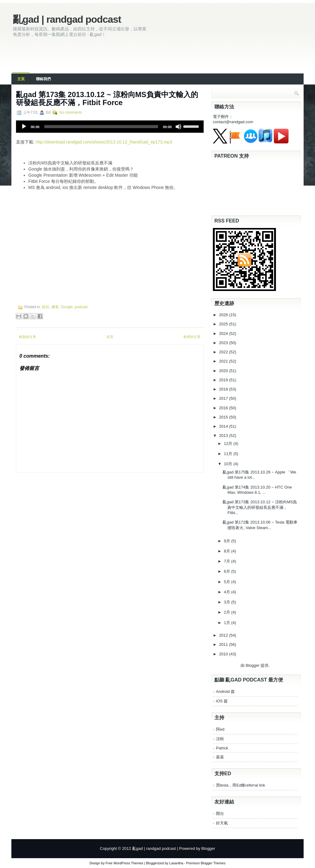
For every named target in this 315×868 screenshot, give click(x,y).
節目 (46, 307)
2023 (224, 343)
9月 (228, 541)
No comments (71, 112)
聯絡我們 (43, 79)
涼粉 (220, 739)
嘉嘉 (220, 757)
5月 (228, 582)
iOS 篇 (222, 701)
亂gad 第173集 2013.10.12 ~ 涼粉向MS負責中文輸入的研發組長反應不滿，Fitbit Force (107, 98)
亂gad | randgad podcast (67, 19)
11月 (229, 454)
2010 (224, 654)
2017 (224, 398)
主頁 (21, 79)
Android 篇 (225, 691)
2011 (224, 644)
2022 (224, 352)
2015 (224, 417)
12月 (229, 444)
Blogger (253, 665)
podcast (81, 307)
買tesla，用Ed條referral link (241, 785)
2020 (224, 371)
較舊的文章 (192, 337)
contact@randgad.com (233, 122)
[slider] (101, 127)
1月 (228, 623)
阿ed (220, 729)
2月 (228, 612)
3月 (228, 602)
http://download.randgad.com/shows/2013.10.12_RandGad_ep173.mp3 (104, 142)
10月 (229, 464)
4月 (228, 592)
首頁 (110, 337)
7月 (228, 561)
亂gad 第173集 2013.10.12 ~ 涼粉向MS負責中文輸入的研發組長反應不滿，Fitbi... (260, 507)
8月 (228, 551)
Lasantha (176, 863)
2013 (224, 436)
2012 (224, 635)
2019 (224, 380)
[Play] (24, 127)
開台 (220, 813)
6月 (228, 571)
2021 (224, 361)
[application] (110, 127)
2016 (224, 408)
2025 (224, 324)
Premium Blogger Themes (206, 863)
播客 (55, 307)
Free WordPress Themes (124, 863)
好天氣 (222, 823)
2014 (224, 426)
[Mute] (178, 127)
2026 (224, 315)
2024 (224, 334)
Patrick (222, 748)
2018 (224, 389)
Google (67, 307)
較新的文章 (28, 337)
